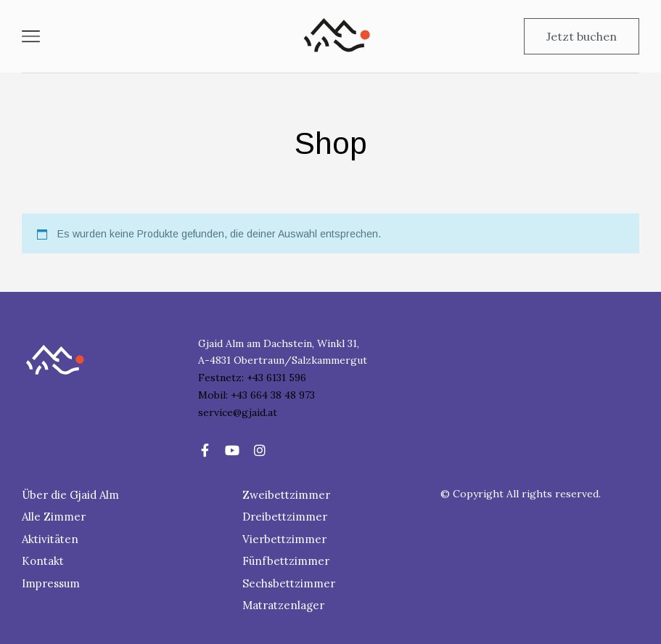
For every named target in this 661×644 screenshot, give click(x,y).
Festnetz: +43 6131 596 (252, 378)
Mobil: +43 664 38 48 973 (256, 395)
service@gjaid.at (238, 412)
